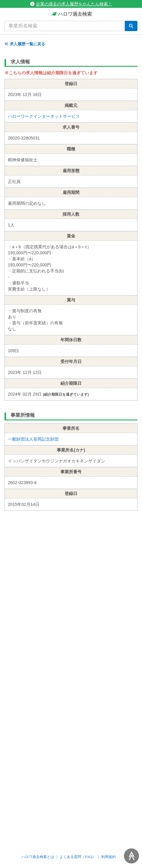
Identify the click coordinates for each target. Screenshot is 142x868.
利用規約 (108, 857)
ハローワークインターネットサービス (44, 116)
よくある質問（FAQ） (77, 857)
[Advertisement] (71, 604)
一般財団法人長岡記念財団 (33, 439)
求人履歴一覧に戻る (25, 44)
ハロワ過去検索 (71, 14)
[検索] (131, 26)
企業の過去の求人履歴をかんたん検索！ (71, 4)
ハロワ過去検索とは (38, 857)
